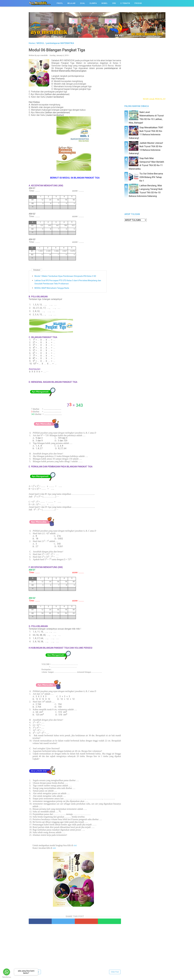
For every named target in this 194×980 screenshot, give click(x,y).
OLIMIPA (93, 3)
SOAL (83, 3)
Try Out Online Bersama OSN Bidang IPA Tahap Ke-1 (151, 177)
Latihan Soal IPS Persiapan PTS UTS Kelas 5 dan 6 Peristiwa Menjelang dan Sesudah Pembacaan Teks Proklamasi (68, 282)
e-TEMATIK (125, 3)
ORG (114, 3)
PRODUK (138, 3)
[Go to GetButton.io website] (7, 977)
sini (75, 846)
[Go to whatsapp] (7, 972)
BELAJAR (72, 3)
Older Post (115, 972)
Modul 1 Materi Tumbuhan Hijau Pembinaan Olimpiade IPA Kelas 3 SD (65, 276)
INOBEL (105, 3)
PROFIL (60, 3)
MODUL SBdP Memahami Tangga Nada (52, 288)
